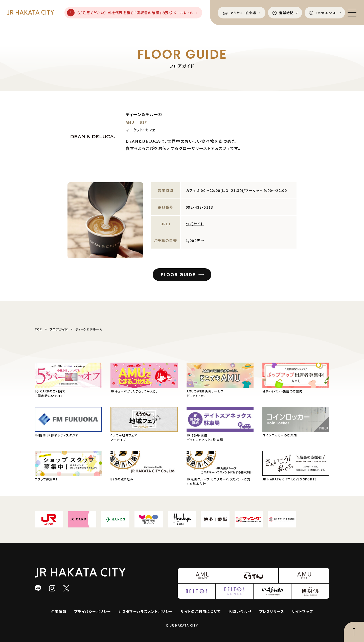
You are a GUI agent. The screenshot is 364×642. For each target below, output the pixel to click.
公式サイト (195, 224)
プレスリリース (272, 611)
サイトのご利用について (201, 611)
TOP (38, 329)
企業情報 (59, 611)
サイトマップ (302, 611)
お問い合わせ (240, 611)
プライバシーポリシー (93, 611)
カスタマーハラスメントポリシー (146, 611)
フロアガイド (59, 329)
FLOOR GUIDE (178, 274)
